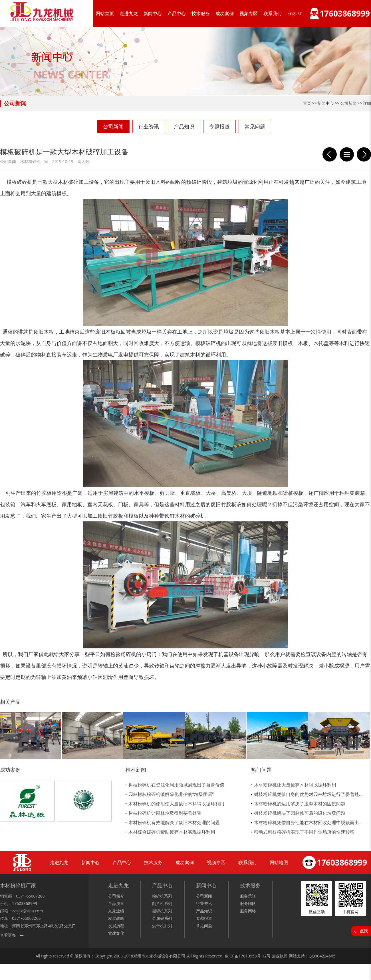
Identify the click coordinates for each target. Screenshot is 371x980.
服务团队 (248, 903)
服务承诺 (248, 896)
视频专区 (249, 13)
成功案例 (225, 13)
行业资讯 (149, 126)
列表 (347, 154)
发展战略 (116, 918)
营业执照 (280, 956)
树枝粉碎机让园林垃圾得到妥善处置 (165, 813)
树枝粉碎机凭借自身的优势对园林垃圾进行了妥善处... (308, 794)
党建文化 (116, 933)
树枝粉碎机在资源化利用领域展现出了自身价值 (176, 785)
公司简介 (116, 896)
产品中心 (177, 13)
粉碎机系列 (162, 896)
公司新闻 (113, 126)
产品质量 (116, 903)
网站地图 (279, 862)
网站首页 (105, 13)
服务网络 (248, 911)
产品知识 (184, 126)
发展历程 (116, 926)
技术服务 (201, 13)
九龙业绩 (116, 911)
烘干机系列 (162, 926)
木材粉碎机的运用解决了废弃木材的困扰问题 (300, 804)
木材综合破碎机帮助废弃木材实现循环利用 (172, 832)
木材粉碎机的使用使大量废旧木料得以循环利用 (176, 804)
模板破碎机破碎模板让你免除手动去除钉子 (364, 154)
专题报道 (219, 126)
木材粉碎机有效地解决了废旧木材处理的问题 (174, 822)
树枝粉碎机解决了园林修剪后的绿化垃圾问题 (300, 813)
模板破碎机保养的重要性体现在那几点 (330, 154)
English (295, 13)
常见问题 (255, 126)
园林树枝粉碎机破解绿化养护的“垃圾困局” (171, 794)
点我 (364, 931)
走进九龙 (129, 13)
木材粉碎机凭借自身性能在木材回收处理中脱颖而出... (308, 822)
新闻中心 (153, 13)
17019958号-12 (253, 956)
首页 (307, 103)
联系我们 (273, 13)
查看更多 (8, 935)
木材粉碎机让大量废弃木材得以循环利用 (295, 785)
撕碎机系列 (162, 911)
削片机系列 (162, 903)
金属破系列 (162, 918)
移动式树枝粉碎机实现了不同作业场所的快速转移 (304, 832)
